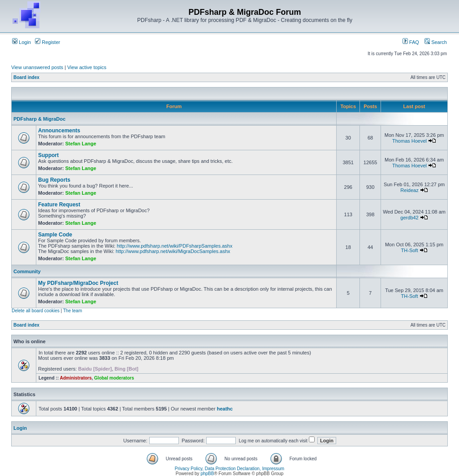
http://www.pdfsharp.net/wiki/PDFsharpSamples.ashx (174, 246)
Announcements (59, 131)
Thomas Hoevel (409, 141)
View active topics (87, 67)
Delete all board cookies (36, 311)
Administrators (76, 378)
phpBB (207, 474)
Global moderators (114, 378)
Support (48, 155)
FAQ (411, 42)
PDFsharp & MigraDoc (39, 119)
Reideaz (409, 190)
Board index (26, 77)
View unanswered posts (37, 67)
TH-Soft (410, 250)
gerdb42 (409, 218)
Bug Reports (54, 180)
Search (436, 42)
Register (48, 42)
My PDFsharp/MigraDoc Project (78, 283)
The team (73, 311)
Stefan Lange (81, 144)
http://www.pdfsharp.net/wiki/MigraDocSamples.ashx (173, 251)
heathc (225, 409)
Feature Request (59, 205)
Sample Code (55, 235)
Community (27, 271)
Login (22, 42)
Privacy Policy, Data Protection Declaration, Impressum (229, 469)
